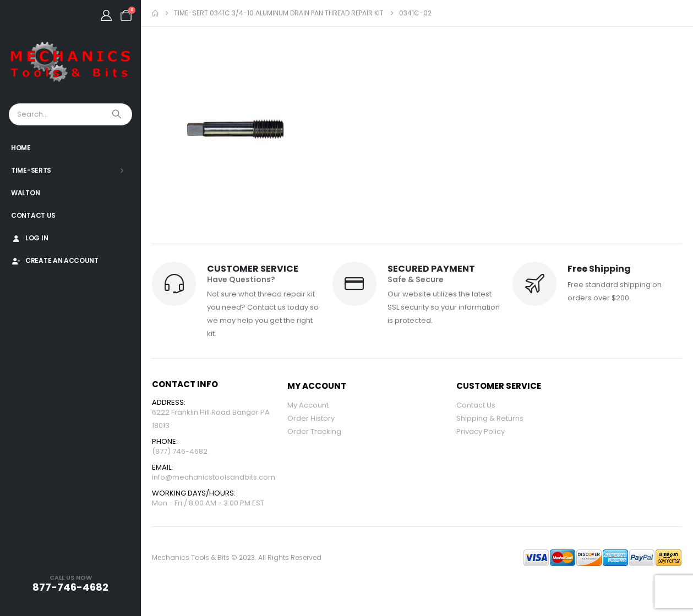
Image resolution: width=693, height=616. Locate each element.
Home (21, 148)
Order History (311, 418)
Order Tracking (314, 431)
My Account (308, 405)
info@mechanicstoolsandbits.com (214, 477)
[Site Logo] (70, 62)
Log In (29, 238)
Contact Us (33, 215)
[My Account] (106, 15)
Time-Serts (31, 170)
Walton (25, 193)
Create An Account (55, 260)
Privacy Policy (481, 431)
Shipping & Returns (490, 418)
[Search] (118, 114)
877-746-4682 (70, 587)
